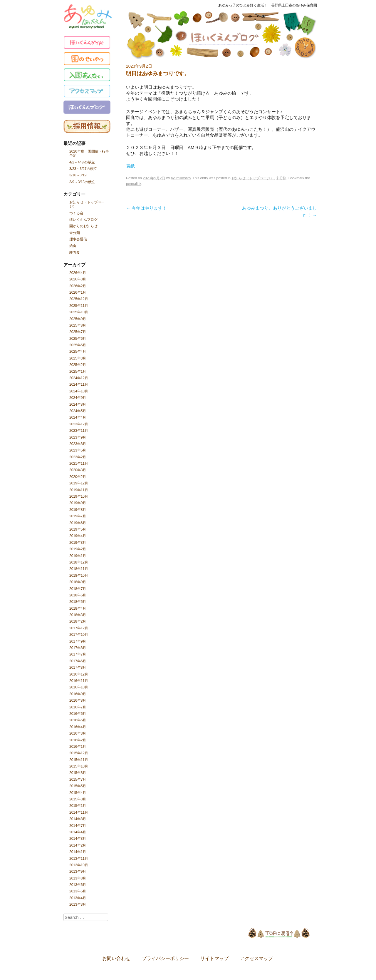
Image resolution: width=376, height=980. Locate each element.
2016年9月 (78, 694)
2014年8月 (78, 819)
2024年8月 (78, 404)
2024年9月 (78, 398)
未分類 (75, 233)
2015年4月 (78, 793)
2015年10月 (79, 766)
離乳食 (75, 252)
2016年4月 (78, 727)
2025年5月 (78, 345)
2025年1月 (78, 372)
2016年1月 (78, 747)
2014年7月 (78, 826)
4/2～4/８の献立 (82, 162)
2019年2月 (78, 549)
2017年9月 (78, 641)
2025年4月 (78, 352)
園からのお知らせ (83, 226)
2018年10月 (79, 576)
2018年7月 (78, 589)
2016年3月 (78, 733)
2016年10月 (79, 687)
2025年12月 (79, 299)
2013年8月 (78, 878)
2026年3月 (78, 279)
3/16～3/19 (78, 175)
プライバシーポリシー (165, 959)
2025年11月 (79, 306)
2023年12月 (79, 424)
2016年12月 (79, 674)
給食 (73, 246)
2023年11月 (79, 431)
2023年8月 (78, 444)
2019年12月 (79, 483)
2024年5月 (78, 411)
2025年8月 (78, 325)
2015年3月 (78, 799)
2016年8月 (78, 700)
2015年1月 (78, 806)
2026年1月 (78, 292)
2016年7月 (78, 707)
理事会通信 (78, 239)
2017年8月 (78, 648)
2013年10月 (79, 865)
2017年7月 (78, 654)
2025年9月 (78, 319)
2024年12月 (79, 378)
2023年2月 (78, 457)
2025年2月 (78, 365)
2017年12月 (79, 628)
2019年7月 (78, 516)
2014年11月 (79, 812)
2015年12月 (79, 753)
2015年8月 (78, 773)
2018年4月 (78, 608)
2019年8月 (78, 510)
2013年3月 (78, 904)
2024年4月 (78, 417)
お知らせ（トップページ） (87, 204)
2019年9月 (78, 503)
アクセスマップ (256, 959)
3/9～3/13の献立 (82, 182)
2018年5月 (78, 602)
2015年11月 (79, 760)
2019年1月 (78, 556)
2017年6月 (78, 661)
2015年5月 (78, 786)
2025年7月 (78, 332)
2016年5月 (78, 720)
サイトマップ (214, 959)
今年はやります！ (146, 208)
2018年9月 (78, 582)
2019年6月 (78, 523)
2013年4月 (78, 898)
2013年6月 (78, 885)
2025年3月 (78, 358)
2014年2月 (78, 845)
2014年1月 (78, 852)
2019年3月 (78, 543)
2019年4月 (78, 536)
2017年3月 (78, 668)
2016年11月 (79, 681)
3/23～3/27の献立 (83, 169)
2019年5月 (78, 529)
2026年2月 (78, 286)
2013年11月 (79, 859)
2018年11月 (79, 569)
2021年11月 (79, 464)
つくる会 (76, 213)
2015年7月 (78, 780)
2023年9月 (78, 437)
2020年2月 (78, 477)
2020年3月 (78, 470)
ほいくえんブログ (83, 220)
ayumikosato (181, 178)
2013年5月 (78, 891)
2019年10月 (79, 496)
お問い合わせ (116, 959)
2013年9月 (78, 872)
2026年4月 (78, 273)
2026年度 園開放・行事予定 (89, 153)
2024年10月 (79, 391)
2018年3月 (78, 615)
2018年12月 (79, 562)
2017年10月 (79, 635)
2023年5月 (78, 450)
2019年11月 (79, 490)
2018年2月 (78, 621)
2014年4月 (78, 832)
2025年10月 (79, 312)
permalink (134, 184)
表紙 (130, 166)
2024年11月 (79, 384)
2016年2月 (78, 740)
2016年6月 (78, 714)
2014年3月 (78, 839)
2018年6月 (78, 595)
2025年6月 (78, 339)
